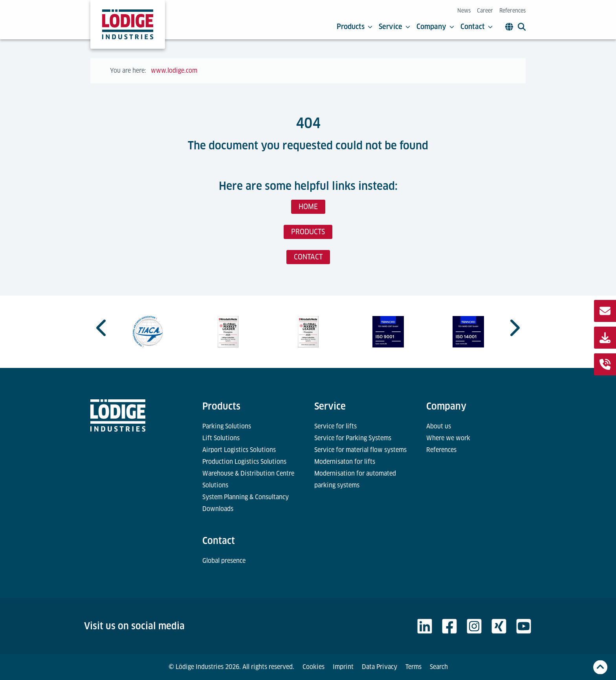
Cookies (313, 667)
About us (439, 426)
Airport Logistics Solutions (239, 450)
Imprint (343, 667)
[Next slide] (514, 328)
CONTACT (308, 257)
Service (394, 27)
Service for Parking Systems (353, 438)
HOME (308, 207)
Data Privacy (379, 667)
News (464, 11)
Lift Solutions (221, 438)
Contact (477, 27)
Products (355, 27)
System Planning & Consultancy (246, 497)
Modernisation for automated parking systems (355, 479)
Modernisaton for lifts (345, 462)
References (512, 11)
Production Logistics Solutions (244, 462)
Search (439, 667)
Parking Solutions (227, 426)
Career (485, 11)
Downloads (218, 509)
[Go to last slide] (102, 328)
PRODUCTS (308, 232)
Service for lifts (335, 426)
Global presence (224, 561)
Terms (413, 667)
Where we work (448, 438)
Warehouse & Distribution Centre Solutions (248, 479)
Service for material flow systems (360, 450)
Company (435, 27)
